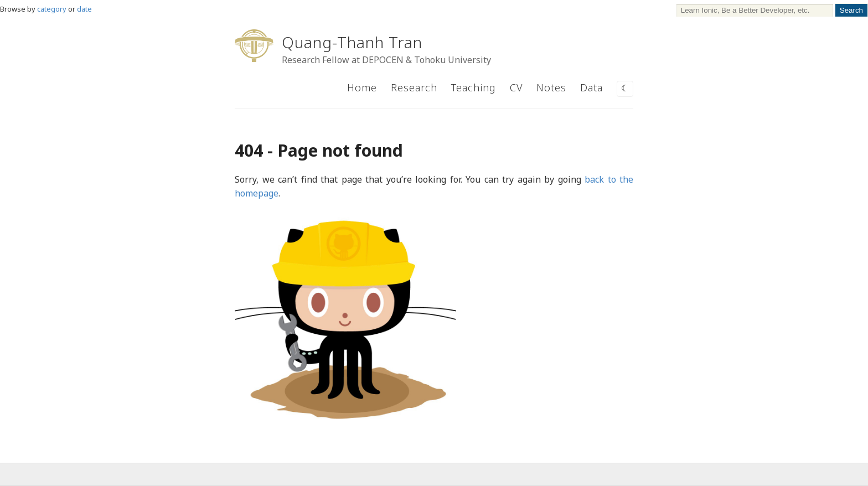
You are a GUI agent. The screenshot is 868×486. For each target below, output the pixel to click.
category (52, 9)
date (84, 9)
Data (591, 87)
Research (414, 87)
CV (516, 87)
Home (362, 87)
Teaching (474, 87)
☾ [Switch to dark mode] (625, 88)
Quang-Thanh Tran (352, 42)
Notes (551, 87)
